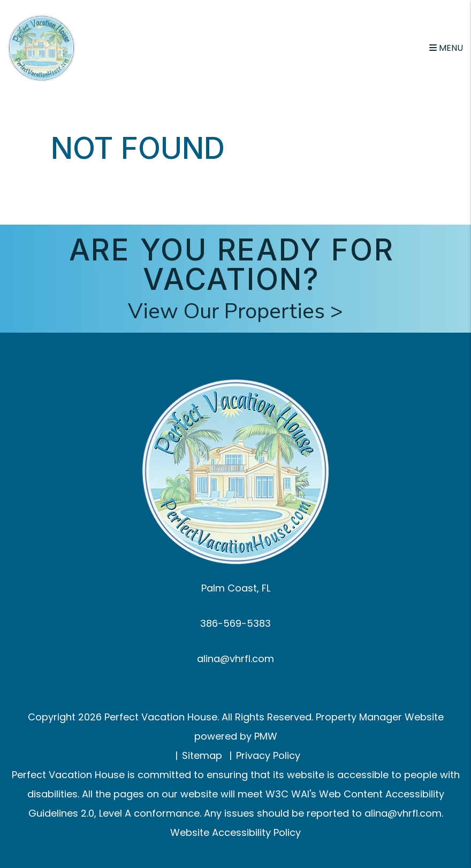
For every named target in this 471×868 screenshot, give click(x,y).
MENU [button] (446, 48)
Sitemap (202, 755)
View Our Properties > (236, 311)
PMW (266, 736)
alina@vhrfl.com (236, 659)
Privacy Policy (268, 755)
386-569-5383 (236, 623)
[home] (41, 47)
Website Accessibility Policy (236, 832)
